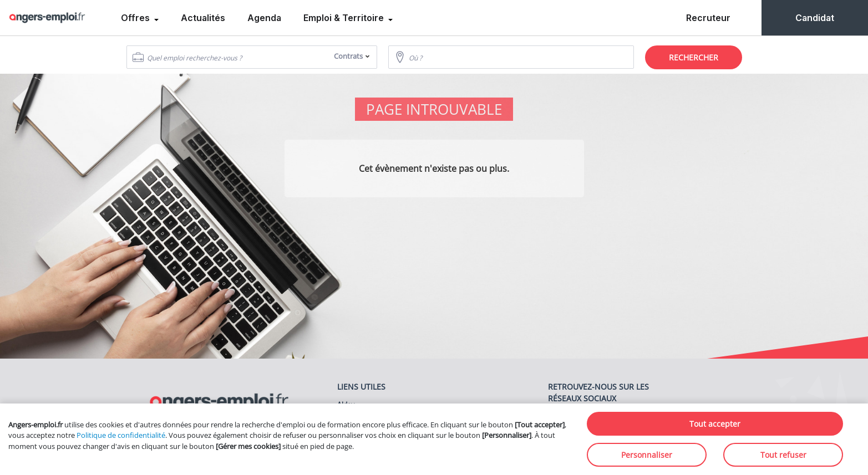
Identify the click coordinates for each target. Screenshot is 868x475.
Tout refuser (783, 455)
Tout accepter (715, 424)
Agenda (264, 18)
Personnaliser (647, 455)
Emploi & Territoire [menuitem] (345, 18)
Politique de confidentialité (121, 435)
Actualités (203, 18)
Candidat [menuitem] (815, 18)
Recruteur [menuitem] (708, 18)
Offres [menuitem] (136, 18)
